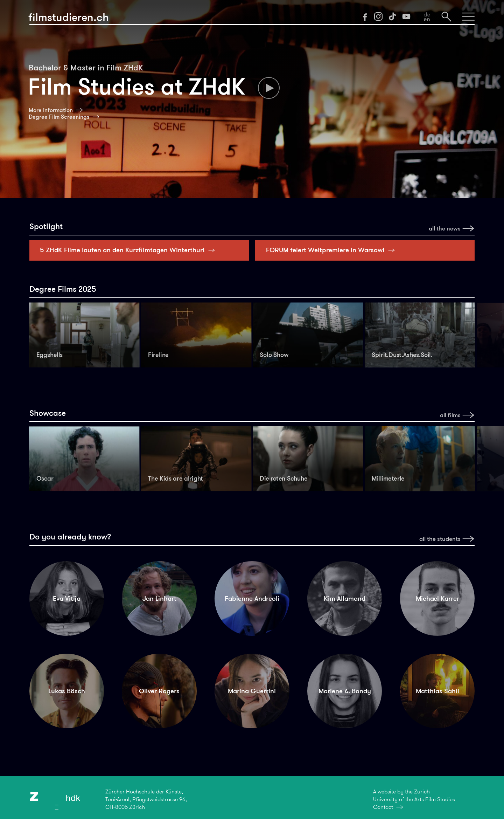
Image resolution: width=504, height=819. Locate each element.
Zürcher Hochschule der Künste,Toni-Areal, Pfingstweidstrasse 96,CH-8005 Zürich (146, 799)
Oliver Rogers (159, 691)
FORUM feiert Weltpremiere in (332, 250)
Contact (383, 807)
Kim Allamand (345, 598)
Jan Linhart (159, 598)
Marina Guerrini (252, 691)
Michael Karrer (437, 598)
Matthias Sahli (437, 691)
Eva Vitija (67, 598)
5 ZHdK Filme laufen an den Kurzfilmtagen (129, 250)
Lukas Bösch (67, 691)
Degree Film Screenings (59, 117)
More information (51, 110)
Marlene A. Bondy (345, 691)
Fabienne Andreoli (252, 598)
